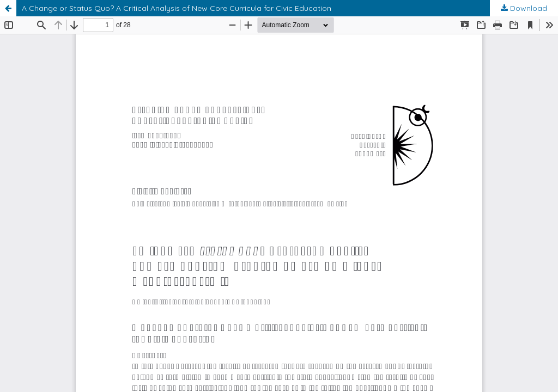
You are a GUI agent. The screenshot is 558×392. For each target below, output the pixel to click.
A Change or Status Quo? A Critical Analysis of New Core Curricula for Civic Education (177, 8)
